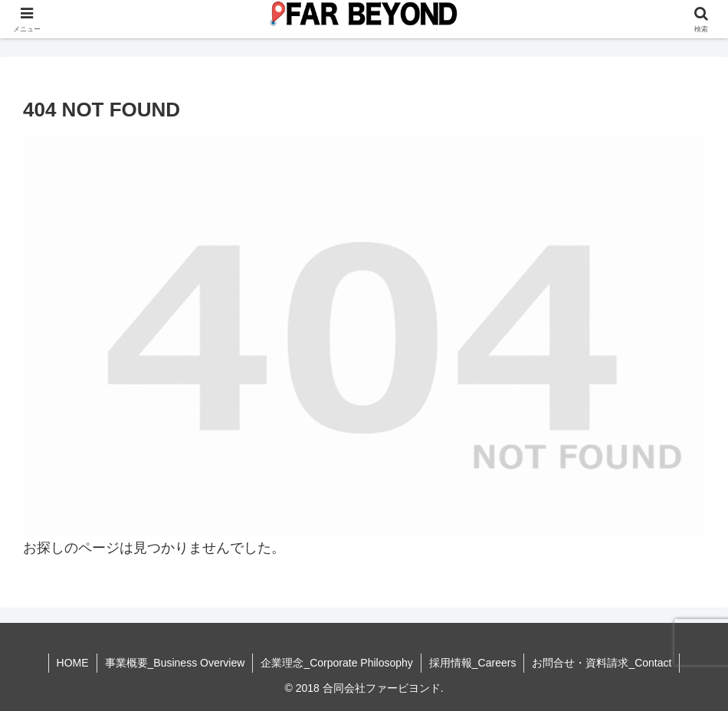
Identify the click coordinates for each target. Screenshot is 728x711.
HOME (73, 663)
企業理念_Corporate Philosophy (336, 663)
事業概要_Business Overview (175, 663)
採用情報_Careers (473, 663)
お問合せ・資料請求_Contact (602, 663)
